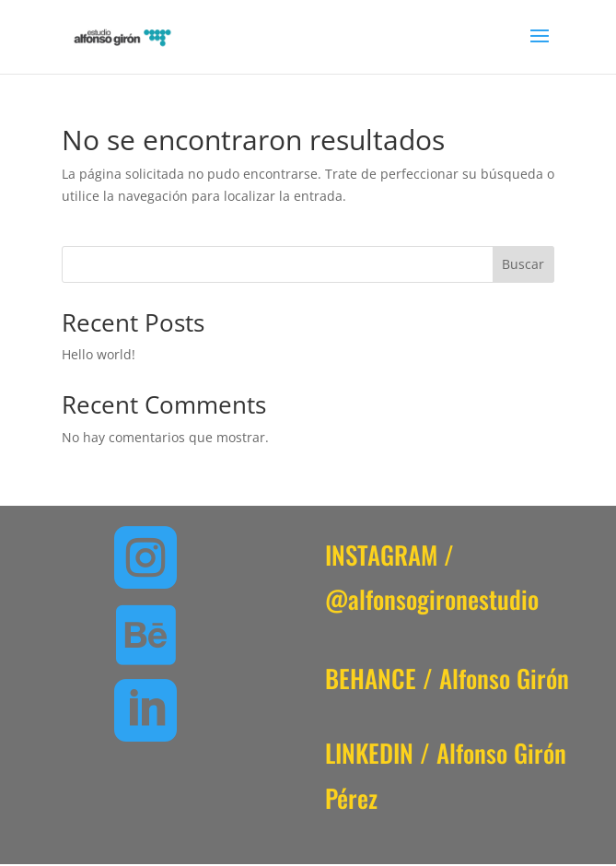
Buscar (523, 264)
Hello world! (99, 354)
